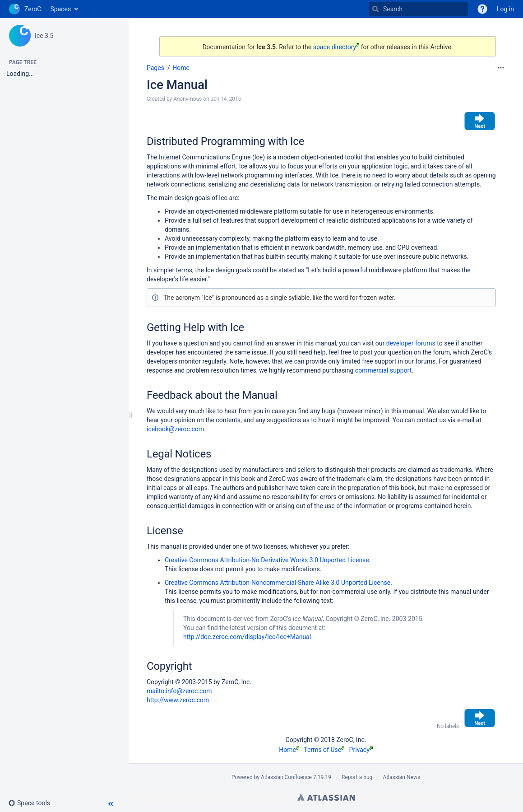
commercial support (383, 370)
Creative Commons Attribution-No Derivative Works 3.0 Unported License (267, 560)
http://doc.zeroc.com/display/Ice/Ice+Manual (247, 637)
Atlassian (326, 797)
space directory (336, 47)
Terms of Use (324, 750)
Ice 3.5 (44, 36)
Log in (505, 9)
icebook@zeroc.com (175, 429)
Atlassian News (401, 777)
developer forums (411, 343)
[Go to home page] (25, 9)
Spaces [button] (60, 9)
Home (181, 68)
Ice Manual (177, 85)
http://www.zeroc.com (178, 700)
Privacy (361, 750)
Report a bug (357, 777)
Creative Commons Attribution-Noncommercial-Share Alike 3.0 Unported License (278, 583)
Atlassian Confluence (286, 777)
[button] (33, 803)
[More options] (501, 68)
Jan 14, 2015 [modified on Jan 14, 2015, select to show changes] (226, 99)
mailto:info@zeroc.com (179, 691)
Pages (155, 68)
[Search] (375, 9)
